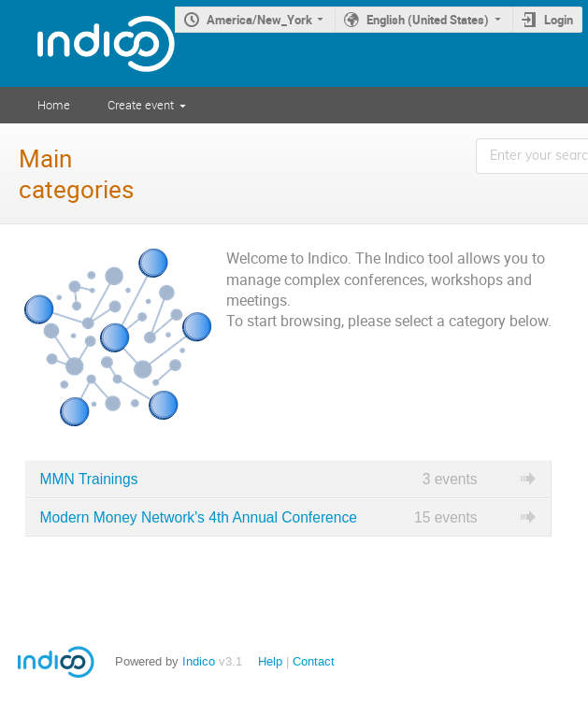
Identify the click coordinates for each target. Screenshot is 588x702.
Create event (141, 105)
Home (54, 105)
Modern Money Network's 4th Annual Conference (199, 517)
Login (559, 20)
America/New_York (259, 20)
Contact (314, 661)
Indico (199, 661)
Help (270, 661)
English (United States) (428, 20)
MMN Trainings (89, 479)
